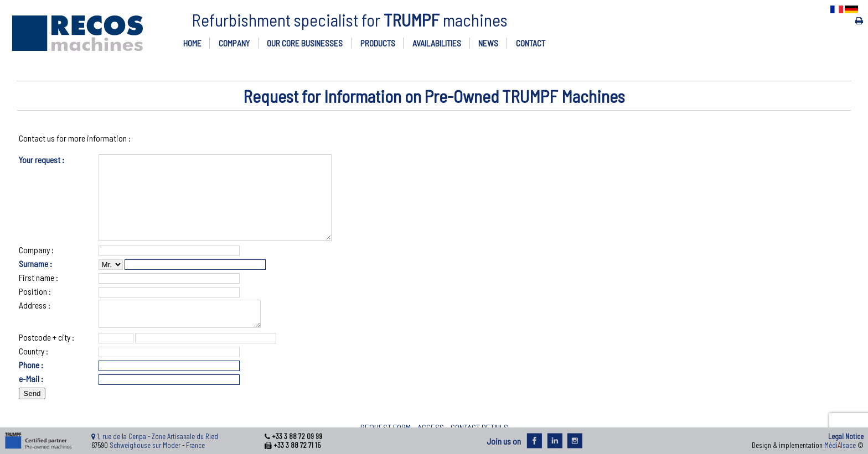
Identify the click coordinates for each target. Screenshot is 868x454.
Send (32, 415)
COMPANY (234, 43)
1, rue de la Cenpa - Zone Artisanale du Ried (157, 436)
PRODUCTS (378, 43)
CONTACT (531, 43)
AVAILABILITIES (437, 43)
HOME (192, 43)
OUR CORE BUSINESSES (305, 43)
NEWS (488, 43)
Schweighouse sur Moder (145, 445)
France (195, 445)
